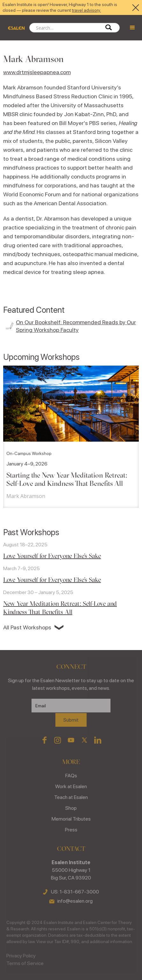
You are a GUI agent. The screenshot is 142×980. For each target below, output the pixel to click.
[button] (132, 28)
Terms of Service (25, 963)
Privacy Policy (21, 956)
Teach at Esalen (71, 797)
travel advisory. (86, 10)
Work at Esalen (71, 786)
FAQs (71, 776)
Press (71, 830)
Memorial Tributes (71, 819)
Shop (71, 808)
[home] (15, 28)
